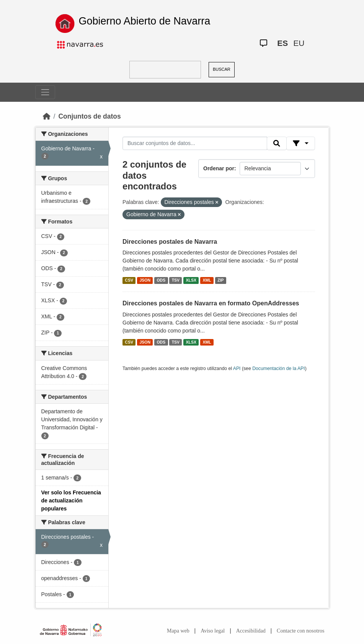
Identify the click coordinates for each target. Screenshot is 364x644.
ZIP (220, 280)
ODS (161, 280)
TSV (176, 280)
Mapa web (178, 631)
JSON (145, 280)
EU (299, 43)
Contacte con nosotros (300, 631)
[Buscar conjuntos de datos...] (195, 143)
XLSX (191, 280)
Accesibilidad (251, 631)
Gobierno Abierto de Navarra (145, 21)
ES (282, 43)
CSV (129, 280)
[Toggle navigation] (45, 92)
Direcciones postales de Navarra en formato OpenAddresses (211, 303)
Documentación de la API (279, 368)
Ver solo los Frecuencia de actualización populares (71, 501)
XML (207, 280)
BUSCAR (222, 69)
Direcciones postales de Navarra (170, 242)
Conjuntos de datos (89, 116)
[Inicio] (47, 116)
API (237, 368)
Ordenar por (219, 168)
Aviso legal (213, 631)
